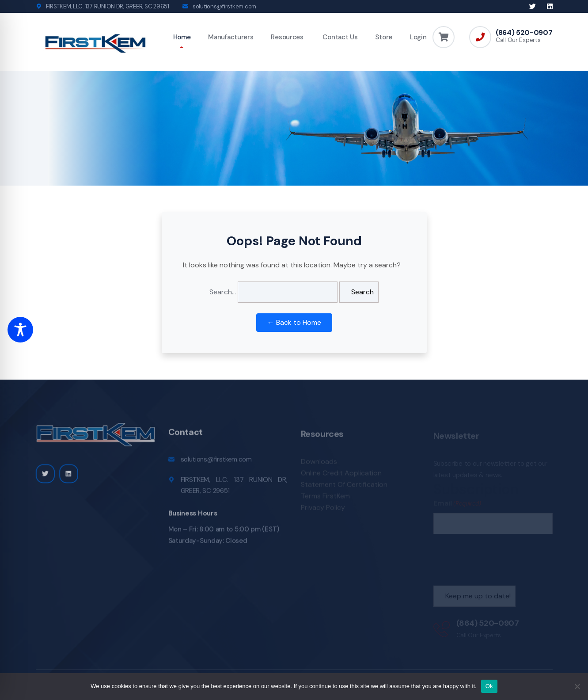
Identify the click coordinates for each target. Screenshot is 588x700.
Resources (287, 37)
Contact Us (340, 37)
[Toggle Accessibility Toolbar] (20, 330)
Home (182, 37)
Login (418, 37)
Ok (489, 686)
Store (384, 37)
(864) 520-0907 (524, 33)
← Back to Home (294, 322)
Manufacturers (231, 37)
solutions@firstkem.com (224, 6)
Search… (223, 292)
